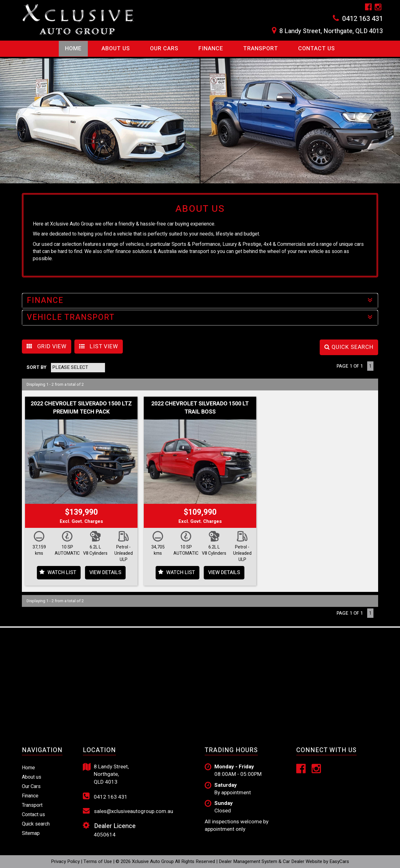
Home (73, 49)
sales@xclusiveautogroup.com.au (128, 811)
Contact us (317, 49)
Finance (211, 49)
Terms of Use (98, 861)
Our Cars (164, 49)
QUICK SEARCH (349, 347)
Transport (261, 49)
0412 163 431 (362, 19)
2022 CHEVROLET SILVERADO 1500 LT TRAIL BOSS (200, 408)
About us (32, 777)
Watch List (62, 573)
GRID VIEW (47, 347)
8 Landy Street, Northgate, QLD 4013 (331, 31)
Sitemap (31, 833)
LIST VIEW (99, 347)
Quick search (36, 824)
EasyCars (339, 861)
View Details (105, 573)
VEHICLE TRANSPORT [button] (200, 317)
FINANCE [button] (200, 301)
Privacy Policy (66, 861)
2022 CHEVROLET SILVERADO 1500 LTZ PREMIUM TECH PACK (81, 408)
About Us (116, 49)
